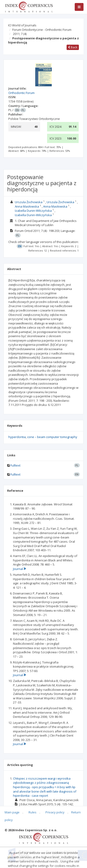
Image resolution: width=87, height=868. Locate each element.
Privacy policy (55, 812)
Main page (12, 812)
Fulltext (15, 465)
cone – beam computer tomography (52, 437)
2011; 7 (20, 34)
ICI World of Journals (22, 25)
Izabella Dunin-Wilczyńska (33, 211)
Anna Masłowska (27, 206)
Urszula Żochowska (29, 202)
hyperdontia (17, 437)
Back (73, 47)
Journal (19, 569)
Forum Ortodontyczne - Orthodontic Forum (42, 30)
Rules (32, 812)
